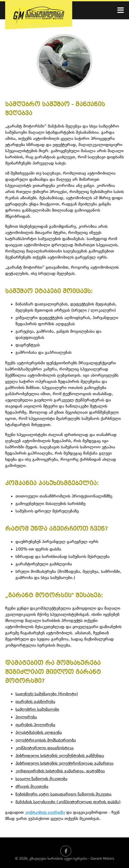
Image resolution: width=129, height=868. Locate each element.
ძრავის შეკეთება (32, 787)
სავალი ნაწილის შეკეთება (41, 779)
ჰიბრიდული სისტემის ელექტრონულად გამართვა (64, 764)
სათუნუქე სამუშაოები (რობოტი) (47, 694)
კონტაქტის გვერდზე (45, 813)
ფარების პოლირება (35, 725)
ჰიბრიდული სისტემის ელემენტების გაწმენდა (60, 756)
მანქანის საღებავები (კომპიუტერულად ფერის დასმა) (68, 802)
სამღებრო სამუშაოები (37, 710)
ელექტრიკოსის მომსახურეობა (46, 740)
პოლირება (26, 717)
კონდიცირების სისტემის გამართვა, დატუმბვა (60, 771)
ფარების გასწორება (35, 702)
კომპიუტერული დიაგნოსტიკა (45, 748)
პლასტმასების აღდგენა (39, 733)
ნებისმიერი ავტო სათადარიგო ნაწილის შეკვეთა (63, 794)
